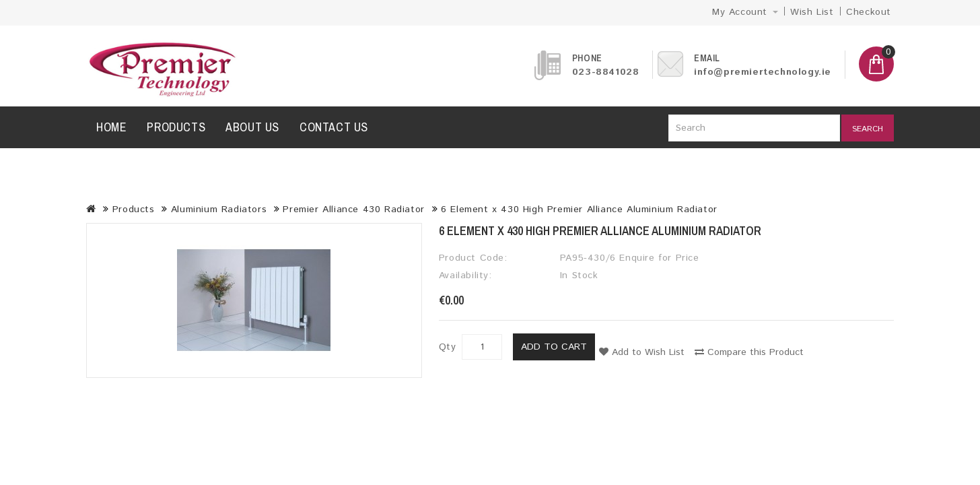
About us (252, 127)
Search (868, 129)
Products (176, 127)
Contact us (334, 127)
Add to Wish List (642, 352)
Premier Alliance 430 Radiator (353, 209)
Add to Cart (554, 347)
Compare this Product (749, 352)
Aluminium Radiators (219, 209)
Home (111, 127)
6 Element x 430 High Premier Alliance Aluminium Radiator (579, 209)
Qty (448, 347)
